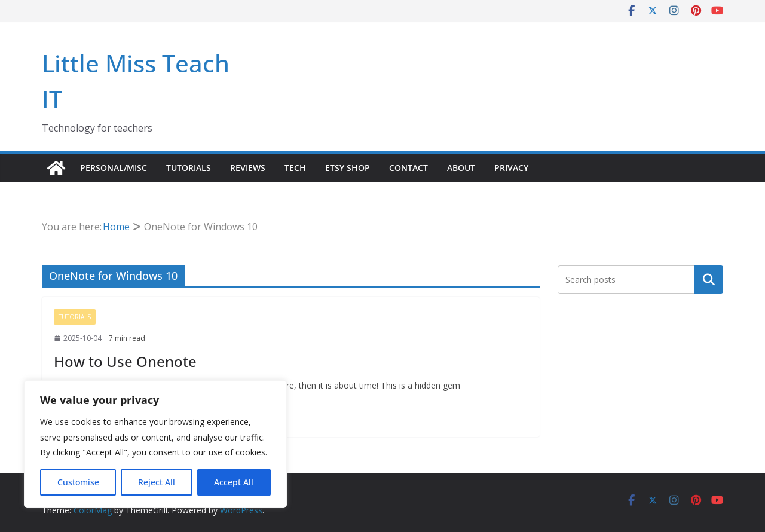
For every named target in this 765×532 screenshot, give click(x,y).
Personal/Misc (114, 168)
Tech (295, 168)
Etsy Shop (348, 168)
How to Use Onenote (125, 361)
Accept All (234, 482)
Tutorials (189, 168)
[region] (155, 444)
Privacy (511, 168)
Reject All (157, 482)
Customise (78, 482)
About (461, 168)
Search (709, 279)
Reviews (248, 168)
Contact (408, 168)
